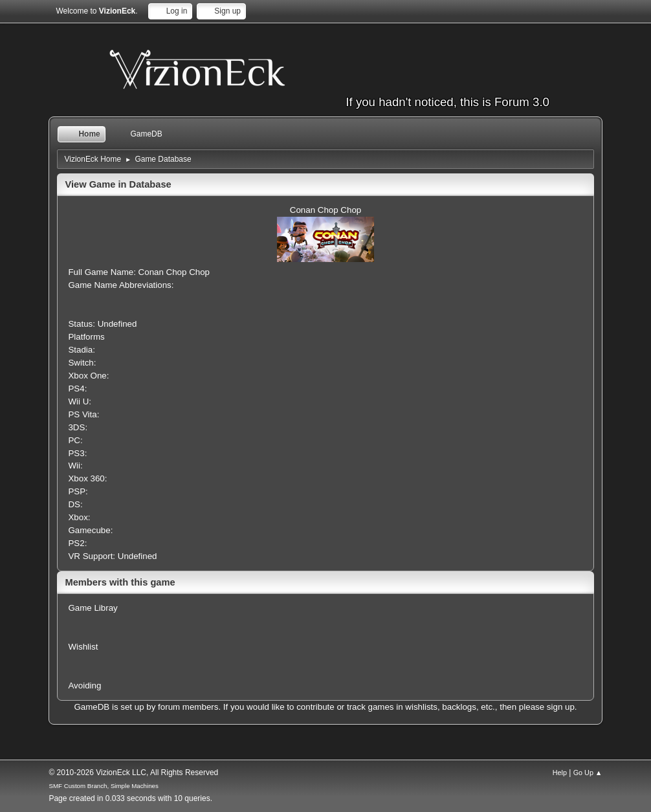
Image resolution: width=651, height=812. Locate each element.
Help (560, 773)
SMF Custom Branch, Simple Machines (103, 786)
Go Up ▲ (588, 773)
